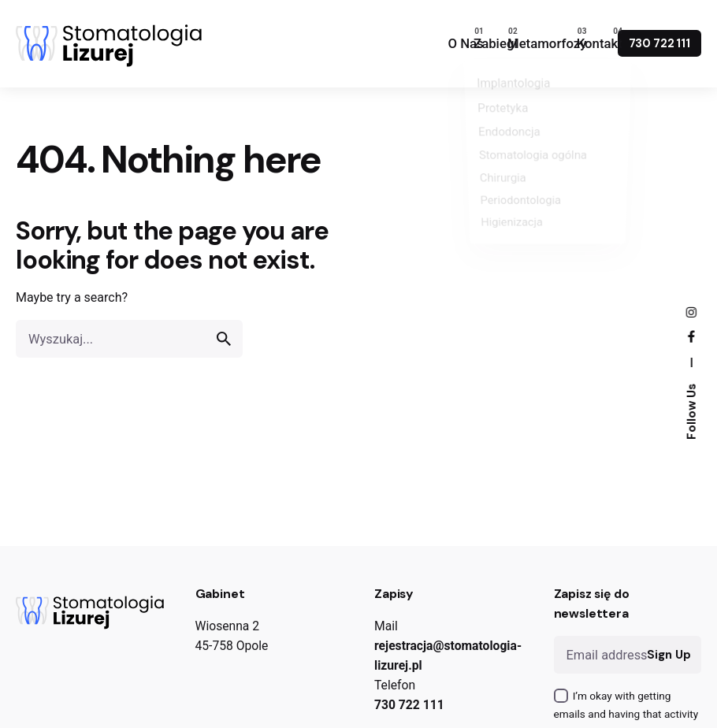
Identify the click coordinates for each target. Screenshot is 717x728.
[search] (224, 340)
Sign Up (669, 655)
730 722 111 (659, 43)
